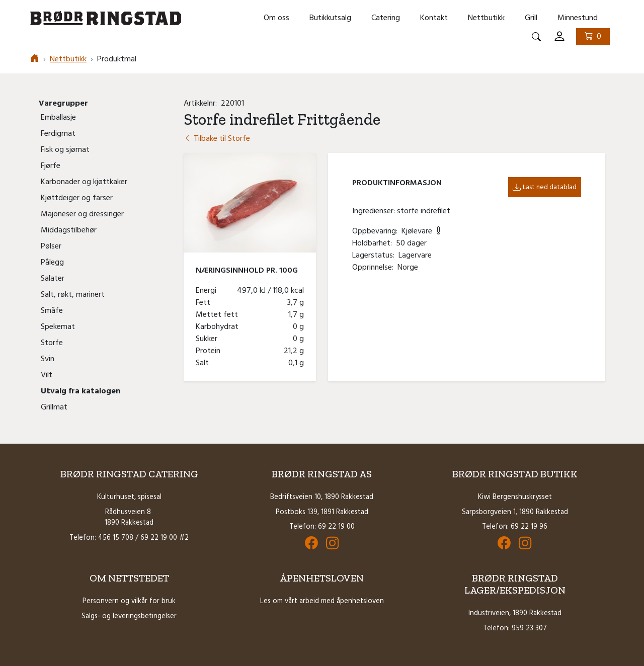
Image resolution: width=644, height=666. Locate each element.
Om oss (276, 18)
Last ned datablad (545, 187)
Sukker (209, 339)
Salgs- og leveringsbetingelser (129, 616)
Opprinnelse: (375, 268)
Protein (210, 351)
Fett (205, 303)
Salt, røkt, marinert (73, 295)
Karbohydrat (219, 327)
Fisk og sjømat (65, 150)
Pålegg (52, 263)
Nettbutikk (486, 18)
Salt (204, 363)
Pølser (51, 246)
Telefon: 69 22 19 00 (322, 527)
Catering (386, 18)
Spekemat (58, 327)
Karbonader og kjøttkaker (84, 182)
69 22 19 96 (529, 527)
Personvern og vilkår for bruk (129, 601)
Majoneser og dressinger (82, 214)
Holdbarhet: (374, 243)
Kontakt (434, 18)
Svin (48, 359)
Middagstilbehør (69, 230)
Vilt (47, 375)
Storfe (52, 343)
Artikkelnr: (202, 104)
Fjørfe (51, 166)
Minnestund (578, 18)
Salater (53, 279)
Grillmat (54, 407)
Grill (531, 18)
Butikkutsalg (330, 18)
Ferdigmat (58, 134)
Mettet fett (219, 315)
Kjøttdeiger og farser (77, 198)
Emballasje (58, 118)
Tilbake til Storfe (217, 139)
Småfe (52, 311)
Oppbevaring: (377, 231)
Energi (208, 291)
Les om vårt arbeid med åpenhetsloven (322, 601)
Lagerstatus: (375, 256)
